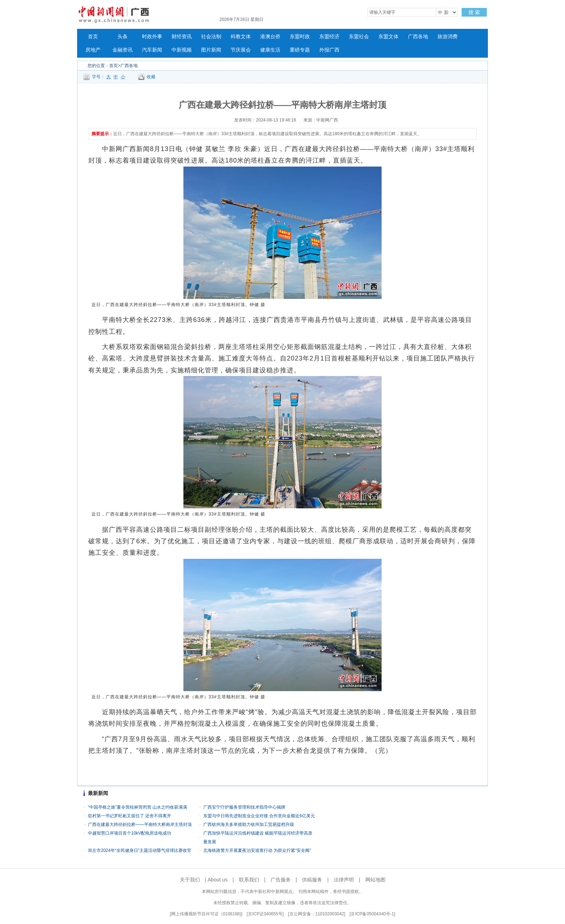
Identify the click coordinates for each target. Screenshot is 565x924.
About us (217, 880)
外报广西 (329, 50)
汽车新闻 (152, 50)
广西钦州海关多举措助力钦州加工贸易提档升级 (249, 824)
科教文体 (241, 37)
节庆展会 (241, 50)
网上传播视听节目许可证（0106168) (206, 914)
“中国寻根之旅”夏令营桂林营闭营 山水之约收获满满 (137, 807)
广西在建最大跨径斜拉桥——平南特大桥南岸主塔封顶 (140, 824)
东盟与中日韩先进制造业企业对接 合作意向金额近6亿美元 (259, 816)
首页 (93, 37)
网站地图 (375, 880)
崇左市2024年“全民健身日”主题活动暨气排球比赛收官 (140, 850)
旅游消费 (448, 37)
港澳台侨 (270, 37)
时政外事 (152, 37)
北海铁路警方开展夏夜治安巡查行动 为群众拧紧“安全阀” (258, 850)
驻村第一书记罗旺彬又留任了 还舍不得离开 (130, 816)
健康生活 (270, 50)
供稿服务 (312, 880)
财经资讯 (182, 37)
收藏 (151, 77)
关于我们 (190, 880)
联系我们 (249, 880)
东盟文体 (388, 37)
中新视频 (182, 50)
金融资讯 (123, 50)
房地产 (93, 50)
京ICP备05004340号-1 (372, 914)
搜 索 (474, 12)
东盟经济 (329, 37)
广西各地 (418, 37)
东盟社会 (359, 37)
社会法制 (211, 37)
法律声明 (344, 880)
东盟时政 (300, 37)
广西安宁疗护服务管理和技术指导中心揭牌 (244, 807)
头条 (123, 37)
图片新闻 (211, 50)
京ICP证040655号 (265, 914)
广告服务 (281, 880)
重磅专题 (300, 50)
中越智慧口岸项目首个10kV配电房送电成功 (130, 833)
